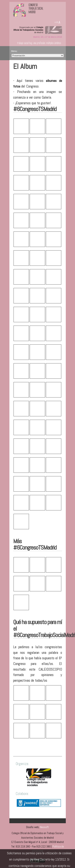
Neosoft (44, 827)
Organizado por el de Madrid (28, 30)
